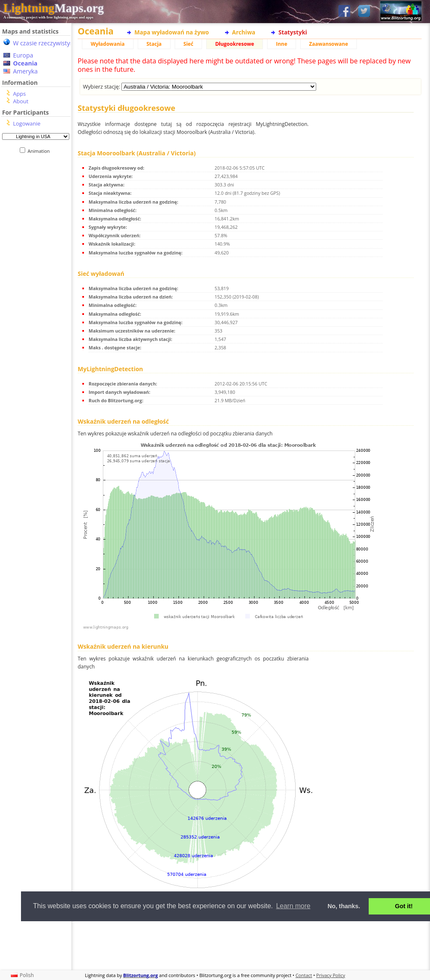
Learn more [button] (293, 906)
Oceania (25, 63)
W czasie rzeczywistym (44, 43)
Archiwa (244, 32)
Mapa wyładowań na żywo (172, 32)
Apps (19, 94)
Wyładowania (108, 44)
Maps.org (54, 8)
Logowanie (27, 123)
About (21, 101)
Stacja (154, 44)
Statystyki (293, 32)
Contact (304, 975)
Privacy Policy (331, 975)
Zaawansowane (329, 44)
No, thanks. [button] (344, 906)
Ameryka (25, 71)
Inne (282, 44)
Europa (23, 55)
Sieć (189, 44)
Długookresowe (235, 44)
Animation (41, 151)
